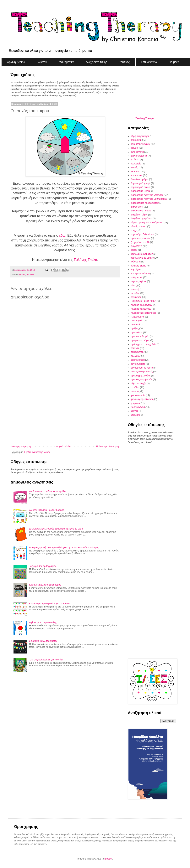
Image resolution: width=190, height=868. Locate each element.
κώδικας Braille (138, 266)
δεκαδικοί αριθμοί (140, 179)
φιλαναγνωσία (138, 395)
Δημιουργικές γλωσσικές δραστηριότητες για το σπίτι (56, 529)
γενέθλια (135, 160)
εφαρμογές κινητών (141, 238)
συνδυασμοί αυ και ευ (142, 368)
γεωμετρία (136, 164)
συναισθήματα (138, 364)
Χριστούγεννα (138, 407)
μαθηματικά (137, 277)
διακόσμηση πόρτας (141, 211)
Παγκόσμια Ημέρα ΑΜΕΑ (144, 301)
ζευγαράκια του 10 (140, 242)
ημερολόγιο (137, 246)
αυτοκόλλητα (137, 152)
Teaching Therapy (145, 118)
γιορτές (134, 168)
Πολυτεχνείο (137, 321)
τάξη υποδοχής (138, 384)
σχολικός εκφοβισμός (142, 380)
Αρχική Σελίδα (16, 62)
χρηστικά (135, 403)
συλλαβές (136, 356)
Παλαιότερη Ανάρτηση (108, 447)
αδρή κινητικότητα (140, 136)
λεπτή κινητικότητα (140, 274)
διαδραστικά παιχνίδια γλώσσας (147, 195)
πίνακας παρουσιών (141, 309)
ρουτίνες (30, 275)
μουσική (135, 289)
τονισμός (135, 391)
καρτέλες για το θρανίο (142, 258)
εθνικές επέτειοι (139, 226)
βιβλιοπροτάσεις (139, 156)
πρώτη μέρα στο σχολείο (143, 344)
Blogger (108, 859)
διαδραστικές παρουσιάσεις (145, 203)
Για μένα (174, 62)
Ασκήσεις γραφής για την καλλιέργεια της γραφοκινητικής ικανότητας (64, 547)
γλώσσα (135, 172)
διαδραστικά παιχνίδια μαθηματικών (149, 199)
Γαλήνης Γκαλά (85, 260)
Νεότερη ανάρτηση (21, 447)
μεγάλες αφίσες (139, 281)
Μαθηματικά (67, 62)
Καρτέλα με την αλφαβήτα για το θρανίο (49, 604)
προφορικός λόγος (140, 340)
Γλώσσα (42, 62)
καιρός (22, 275)
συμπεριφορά (138, 360)
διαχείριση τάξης (139, 215)
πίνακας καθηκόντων (141, 305)
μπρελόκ (135, 293)
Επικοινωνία (149, 62)
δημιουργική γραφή (141, 183)
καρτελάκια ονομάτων (142, 254)
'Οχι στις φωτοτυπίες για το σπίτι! (46, 660)
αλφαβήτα (136, 140)
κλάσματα (136, 262)
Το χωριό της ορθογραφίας (43, 566)
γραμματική (137, 175)
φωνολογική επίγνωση (142, 399)
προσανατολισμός (140, 336)
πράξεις (135, 328)
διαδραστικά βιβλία (140, 191)
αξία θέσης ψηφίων (141, 144)
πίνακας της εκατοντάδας (144, 313)
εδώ (62, 235)
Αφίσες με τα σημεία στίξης (43, 622)
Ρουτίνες (124, 62)
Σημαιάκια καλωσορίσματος (43, 641)
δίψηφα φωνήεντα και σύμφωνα (147, 223)
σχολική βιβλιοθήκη (141, 376)
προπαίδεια (137, 333)
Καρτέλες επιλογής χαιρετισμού (45, 585)
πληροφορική (138, 317)
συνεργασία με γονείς (142, 372)
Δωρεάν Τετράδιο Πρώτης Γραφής (47, 510)
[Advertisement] (65, 413)
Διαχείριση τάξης (96, 62)
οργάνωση (136, 297)
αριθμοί (135, 148)
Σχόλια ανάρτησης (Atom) (37, 452)
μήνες (134, 285)
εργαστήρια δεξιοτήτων (143, 234)
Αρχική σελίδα (63, 447)
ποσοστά (135, 325)
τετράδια (135, 387)
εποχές (134, 230)
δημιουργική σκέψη (141, 187)
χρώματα (135, 415)
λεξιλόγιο (135, 270)
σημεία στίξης (138, 352)
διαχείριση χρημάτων (141, 219)
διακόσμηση (137, 207)
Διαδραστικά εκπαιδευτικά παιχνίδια (47, 491)
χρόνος (134, 411)
